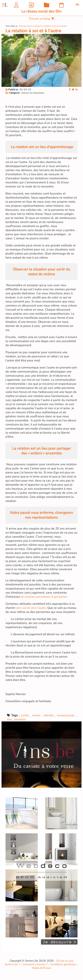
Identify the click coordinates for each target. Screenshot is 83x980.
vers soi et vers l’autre (31, 608)
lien (9, 719)
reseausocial (65, 715)
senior (36, 715)
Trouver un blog (42, 19)
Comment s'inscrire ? (35, 964)
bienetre (20, 719)
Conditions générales (63, 964)
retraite (49, 715)
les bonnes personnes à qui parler (44, 597)
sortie (25, 715)
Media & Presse (41, 968)
